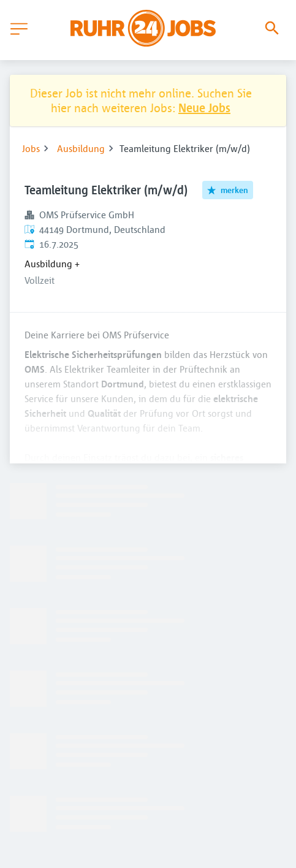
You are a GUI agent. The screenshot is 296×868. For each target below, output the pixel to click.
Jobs (31, 148)
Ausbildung (81, 148)
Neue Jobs (204, 108)
